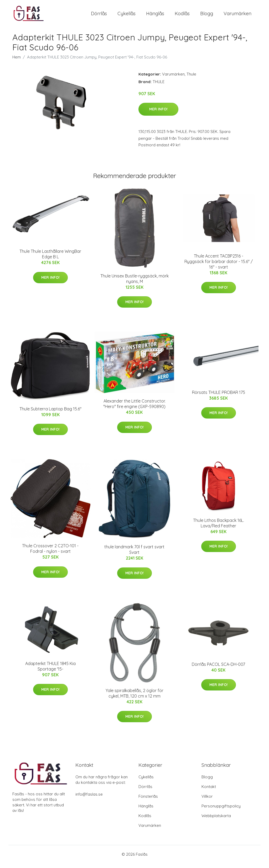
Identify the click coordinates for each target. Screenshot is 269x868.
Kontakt (209, 791)
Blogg (207, 16)
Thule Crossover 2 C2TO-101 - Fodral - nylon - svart (50, 553)
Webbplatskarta (216, 820)
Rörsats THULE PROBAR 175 (219, 397)
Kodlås (182, 16)
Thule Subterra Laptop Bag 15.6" (50, 413)
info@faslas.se (89, 799)
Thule (191, 79)
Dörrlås (99, 16)
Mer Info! (158, 114)
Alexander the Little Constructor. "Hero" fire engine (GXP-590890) (134, 408)
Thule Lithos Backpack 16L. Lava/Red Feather (219, 527)
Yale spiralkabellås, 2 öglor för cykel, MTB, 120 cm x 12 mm (134, 698)
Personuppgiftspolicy (221, 811)
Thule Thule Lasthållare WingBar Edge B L (50, 258)
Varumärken (237, 16)
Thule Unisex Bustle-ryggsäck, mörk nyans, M (134, 283)
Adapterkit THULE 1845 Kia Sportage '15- (50, 671)
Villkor (207, 801)
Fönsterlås (148, 801)
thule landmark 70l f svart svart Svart (134, 554)
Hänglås (155, 16)
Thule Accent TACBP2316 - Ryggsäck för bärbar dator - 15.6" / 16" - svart (219, 266)
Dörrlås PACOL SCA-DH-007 (218, 669)
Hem (17, 61)
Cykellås (126, 16)
